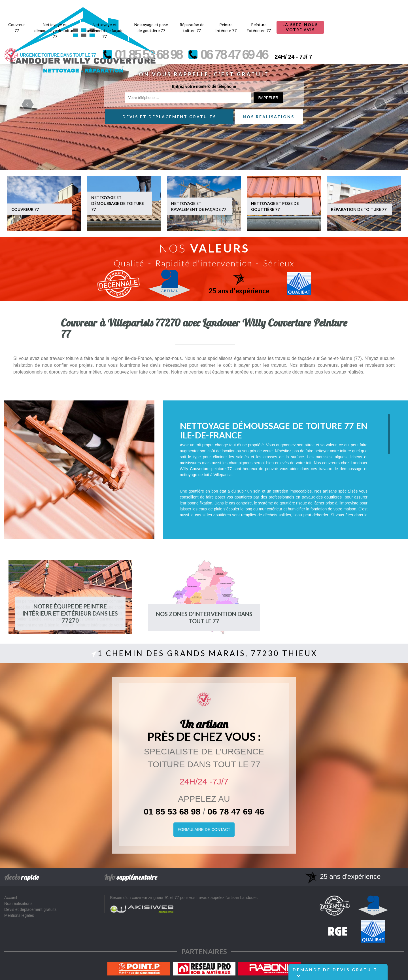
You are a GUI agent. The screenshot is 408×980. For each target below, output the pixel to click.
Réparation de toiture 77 (272, 7)
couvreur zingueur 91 (150, 898)
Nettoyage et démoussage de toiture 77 (135, 10)
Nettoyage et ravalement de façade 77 (184, 10)
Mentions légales (19, 915)
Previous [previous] (28, 104)
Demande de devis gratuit (335, 972)
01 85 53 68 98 (172, 812)
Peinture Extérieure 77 (339, 7)
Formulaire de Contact (204, 830)
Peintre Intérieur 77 (306, 7)
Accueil (11, 898)
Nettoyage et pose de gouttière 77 (231, 7)
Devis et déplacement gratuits (169, 117)
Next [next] (380, 104)
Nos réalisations (269, 117)
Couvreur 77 (96, 7)
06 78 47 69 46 (236, 812)
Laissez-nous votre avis (380, 7)
